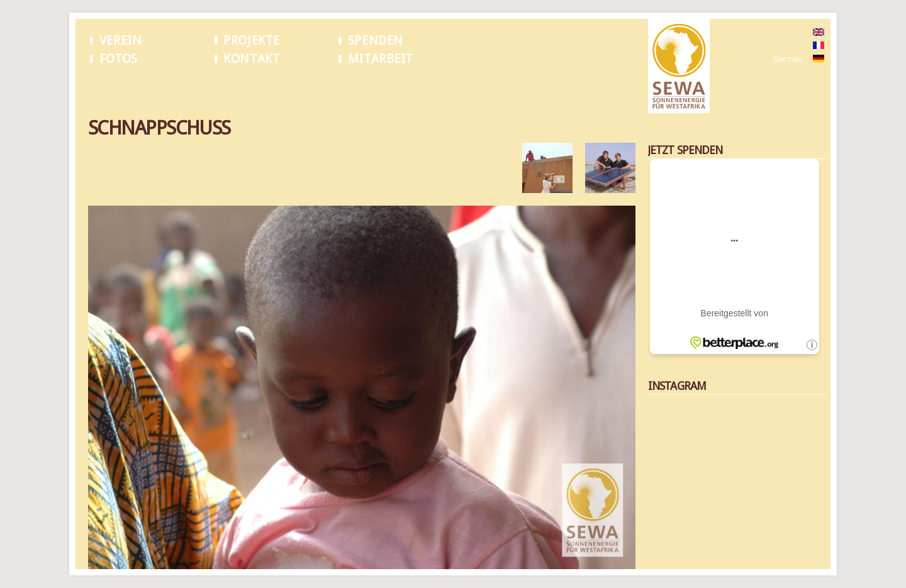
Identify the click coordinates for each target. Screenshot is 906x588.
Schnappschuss (158, 87)
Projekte (252, 41)
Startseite (104, 87)
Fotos (119, 59)
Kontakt (252, 59)
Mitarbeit (381, 59)
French (786, 46)
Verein (121, 41)
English (786, 33)
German (788, 59)
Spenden (376, 41)
